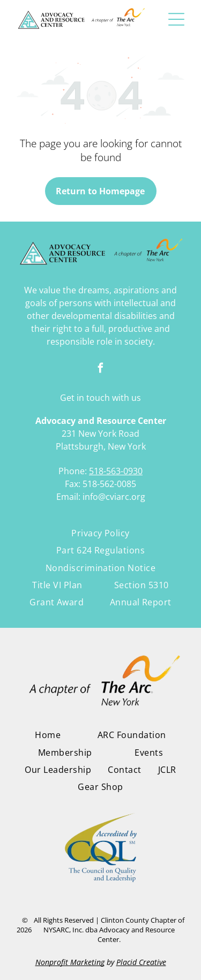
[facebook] (101, 370)
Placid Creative (141, 962)
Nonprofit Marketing (70, 962)
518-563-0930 (116, 471)
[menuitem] (100, 533)
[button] (176, 19)
